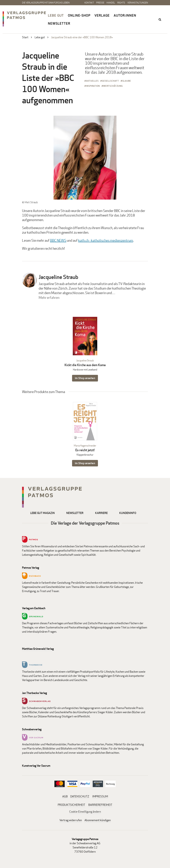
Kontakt (89, 3)
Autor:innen (125, 15)
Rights (121, 3)
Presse (100, 3)
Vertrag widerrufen (71, 820)
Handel (111, 3)
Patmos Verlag (31, 568)
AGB (65, 796)
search (160, 19)
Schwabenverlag (32, 729)
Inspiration (93, 86)
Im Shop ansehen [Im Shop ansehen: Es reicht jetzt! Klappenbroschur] (85, 463)
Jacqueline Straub (58, 277)
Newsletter (59, 23)
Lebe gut (56, 15)
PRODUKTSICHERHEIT (71, 805)
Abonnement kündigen (98, 820)
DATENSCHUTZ (80, 796)
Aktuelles (92, 81)
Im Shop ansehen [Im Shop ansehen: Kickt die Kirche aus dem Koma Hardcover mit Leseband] (85, 378)
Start (25, 37)
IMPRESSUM (100, 796)
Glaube (127, 81)
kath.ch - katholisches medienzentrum (106, 240)
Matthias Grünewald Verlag (38, 649)
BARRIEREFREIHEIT (100, 805)
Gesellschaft (110, 81)
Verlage (102, 15)
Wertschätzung (113, 86)
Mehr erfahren (49, 298)
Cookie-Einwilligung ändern (85, 812)
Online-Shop (79, 15)
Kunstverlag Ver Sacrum (36, 766)
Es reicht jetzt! (85, 450)
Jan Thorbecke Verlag (34, 693)
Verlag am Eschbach (34, 608)
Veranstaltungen (138, 3)
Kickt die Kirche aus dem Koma (85, 365)
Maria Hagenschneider (85, 446)
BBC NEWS (58, 240)
